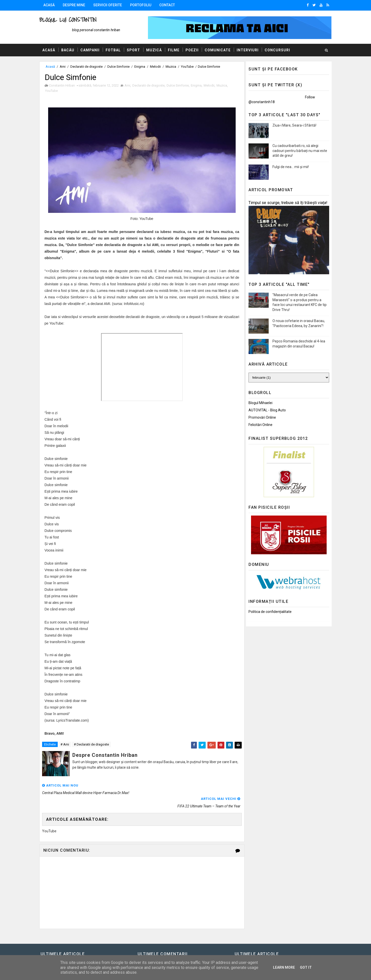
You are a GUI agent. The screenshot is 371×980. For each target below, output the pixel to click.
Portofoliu (142, 5)
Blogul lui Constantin (69, 20)
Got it (306, 967)
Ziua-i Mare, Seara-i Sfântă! (293, 125)
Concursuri (279, 50)
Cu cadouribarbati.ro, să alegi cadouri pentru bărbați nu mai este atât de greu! (299, 151)
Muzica (172, 67)
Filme (175, 50)
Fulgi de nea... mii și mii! (289, 167)
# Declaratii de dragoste (93, 745)
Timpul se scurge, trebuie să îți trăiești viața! (287, 203)
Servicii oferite (109, 5)
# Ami (66, 745)
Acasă (50, 5)
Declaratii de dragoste (88, 67)
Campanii (91, 50)
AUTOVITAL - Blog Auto (266, 410)
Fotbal (114, 50)
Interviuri (249, 50)
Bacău (69, 50)
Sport (135, 50)
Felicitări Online (259, 425)
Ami (64, 67)
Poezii (193, 50)
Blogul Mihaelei (259, 403)
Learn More (284, 967)
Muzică (155, 50)
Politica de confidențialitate (269, 612)
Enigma (141, 67)
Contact (168, 5)
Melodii (157, 67)
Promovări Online (261, 417)
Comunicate (219, 50)
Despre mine (75, 5)
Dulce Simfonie (120, 67)
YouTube (189, 67)
